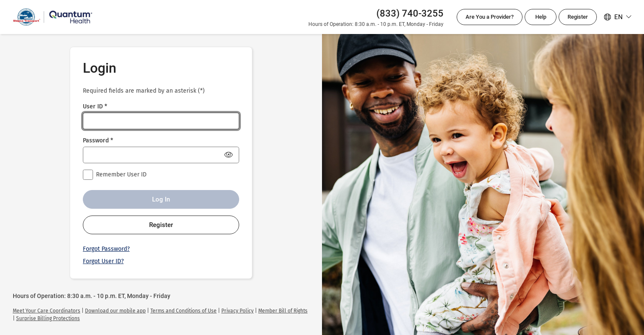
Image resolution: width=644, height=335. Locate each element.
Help (541, 17)
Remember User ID (121, 175)
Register (578, 17)
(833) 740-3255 (410, 13)
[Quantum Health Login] (53, 17)
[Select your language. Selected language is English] (618, 17)
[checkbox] (88, 175)
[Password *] (161, 155)
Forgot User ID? (103, 261)
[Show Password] (229, 155)
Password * (98, 141)
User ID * (95, 106)
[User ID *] (161, 121)
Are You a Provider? (490, 17)
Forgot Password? (106, 249)
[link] (47, 311)
